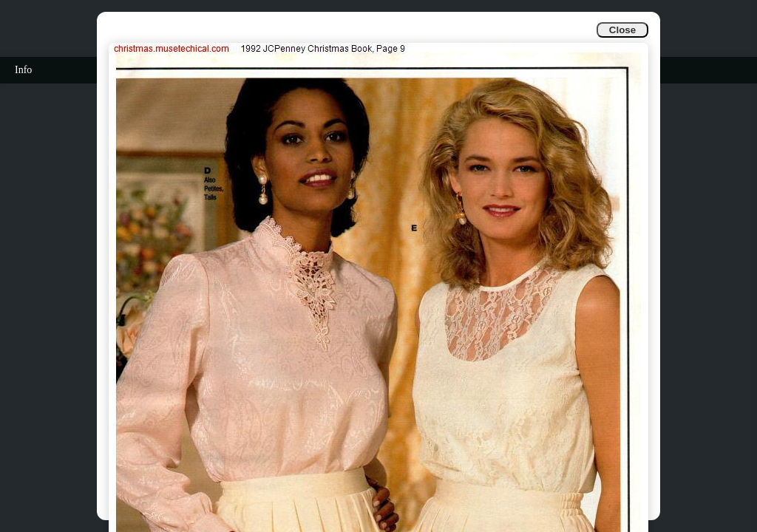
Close (622, 30)
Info (23, 70)
